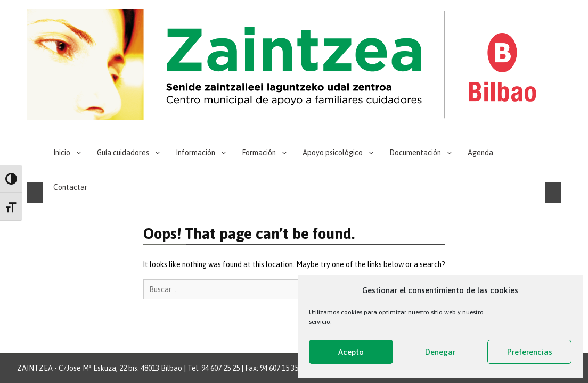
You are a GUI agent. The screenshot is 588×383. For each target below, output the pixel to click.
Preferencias (530, 352)
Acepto (351, 352)
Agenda (480, 153)
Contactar (70, 187)
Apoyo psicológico (333, 153)
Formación (259, 153)
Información (195, 153)
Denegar (440, 352)
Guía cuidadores (123, 153)
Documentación (415, 153)
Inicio (62, 153)
